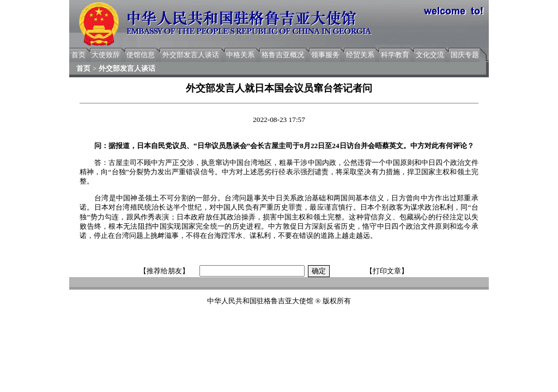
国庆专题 (465, 55)
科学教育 (395, 55)
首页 (78, 55)
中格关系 (240, 55)
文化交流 (430, 55)
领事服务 (325, 55)
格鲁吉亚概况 (283, 55)
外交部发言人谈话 (191, 55)
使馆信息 (141, 55)
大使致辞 (106, 55)
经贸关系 (360, 55)
